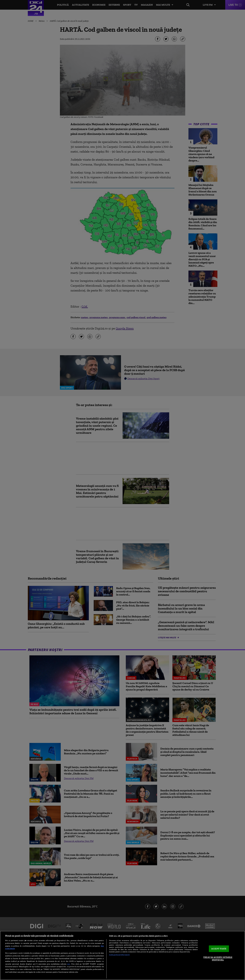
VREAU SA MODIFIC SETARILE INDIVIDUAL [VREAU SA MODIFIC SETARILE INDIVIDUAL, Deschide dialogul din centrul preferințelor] (218, 959)
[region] (122, 955)
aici (69, 964)
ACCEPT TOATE (219, 949)
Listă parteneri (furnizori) (119, 955)
